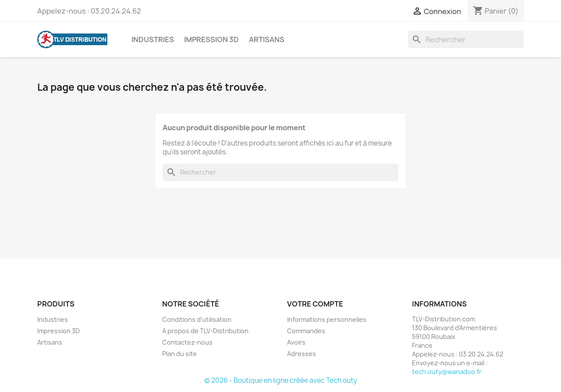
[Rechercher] (466, 39)
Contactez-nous (187, 342)
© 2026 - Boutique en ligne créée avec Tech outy (281, 380)
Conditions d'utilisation (197, 319)
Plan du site (179, 354)
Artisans (267, 39)
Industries (153, 39)
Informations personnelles (327, 319)
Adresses (302, 354)
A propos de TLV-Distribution (205, 331)
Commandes (306, 331)
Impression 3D (211, 39)
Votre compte (315, 304)
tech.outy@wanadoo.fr (447, 372)
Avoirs (296, 342)
